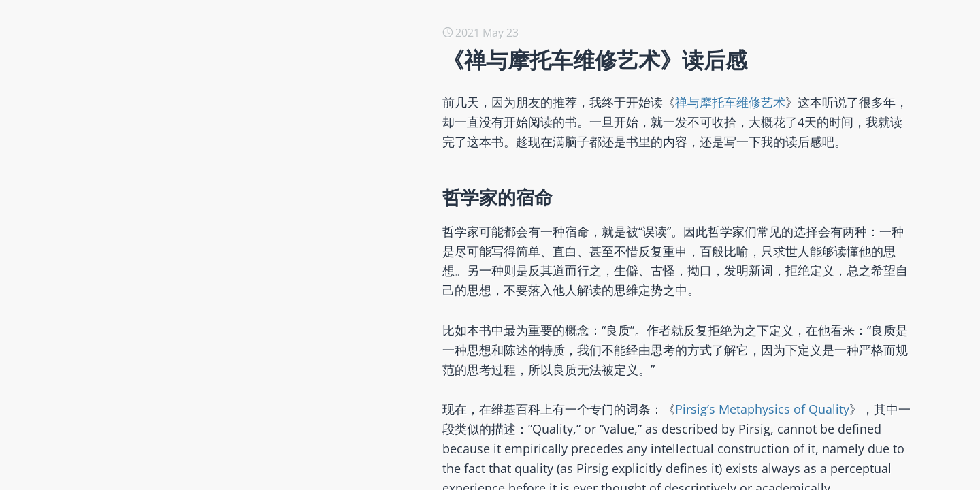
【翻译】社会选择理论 (192, 397)
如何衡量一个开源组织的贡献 (208, 353)
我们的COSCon (175, 375)
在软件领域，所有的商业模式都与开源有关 (241, 440)
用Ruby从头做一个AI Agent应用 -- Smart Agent (253, 114)
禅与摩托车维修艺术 (730, 102)
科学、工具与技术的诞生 (197, 310)
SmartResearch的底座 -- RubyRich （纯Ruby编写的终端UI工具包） (303, 48)
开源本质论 (165, 179)
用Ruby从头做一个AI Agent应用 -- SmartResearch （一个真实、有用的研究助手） (338, 70)
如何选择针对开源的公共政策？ (214, 266)
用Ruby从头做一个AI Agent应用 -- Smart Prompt (258, 135)
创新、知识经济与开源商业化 (208, 288)
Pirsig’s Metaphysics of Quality (762, 409)
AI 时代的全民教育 (182, 419)
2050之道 (161, 223)
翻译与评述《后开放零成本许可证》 (225, 244)
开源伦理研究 (170, 157)
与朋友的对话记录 (181, 201)
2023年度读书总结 (182, 331)
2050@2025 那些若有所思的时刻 (217, 92)
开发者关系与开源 (181, 462)
